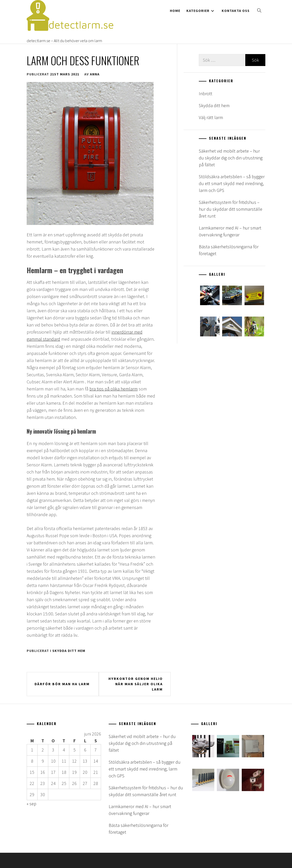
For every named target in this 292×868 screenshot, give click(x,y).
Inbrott (206, 94)
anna (95, 74)
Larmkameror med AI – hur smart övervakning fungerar (230, 231)
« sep (31, 804)
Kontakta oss (236, 11)
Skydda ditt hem (69, 651)
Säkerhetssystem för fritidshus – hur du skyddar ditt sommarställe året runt (231, 209)
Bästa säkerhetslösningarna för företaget (229, 250)
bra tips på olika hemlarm (113, 389)
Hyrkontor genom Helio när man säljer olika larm (136, 684)
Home (175, 11)
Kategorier (200, 11)
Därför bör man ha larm (62, 684)
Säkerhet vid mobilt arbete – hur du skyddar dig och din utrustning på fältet (231, 158)
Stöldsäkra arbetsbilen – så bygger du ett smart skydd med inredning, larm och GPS (232, 183)
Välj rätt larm (211, 117)
